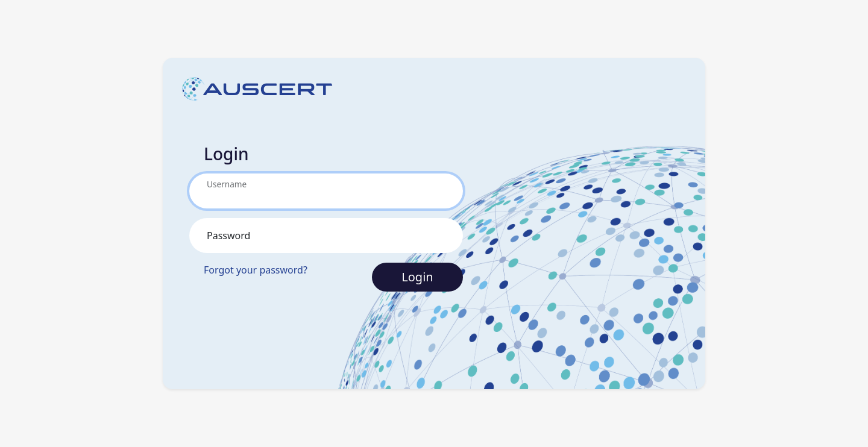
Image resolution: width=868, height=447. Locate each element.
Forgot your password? (256, 270)
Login (417, 277)
